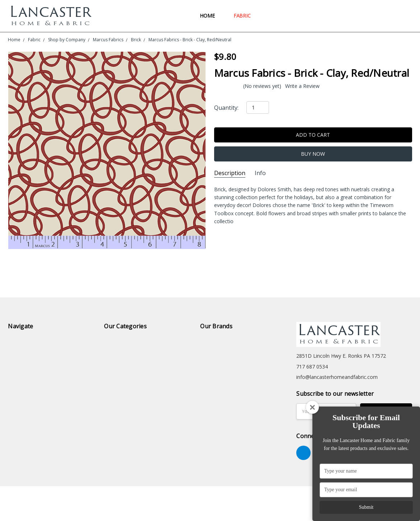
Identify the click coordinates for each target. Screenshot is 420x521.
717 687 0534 (312, 367)
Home (210, 16)
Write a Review (302, 86)
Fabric (245, 16)
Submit (366, 507)
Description (230, 173)
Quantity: (226, 108)
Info (260, 173)
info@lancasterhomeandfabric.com (337, 377)
